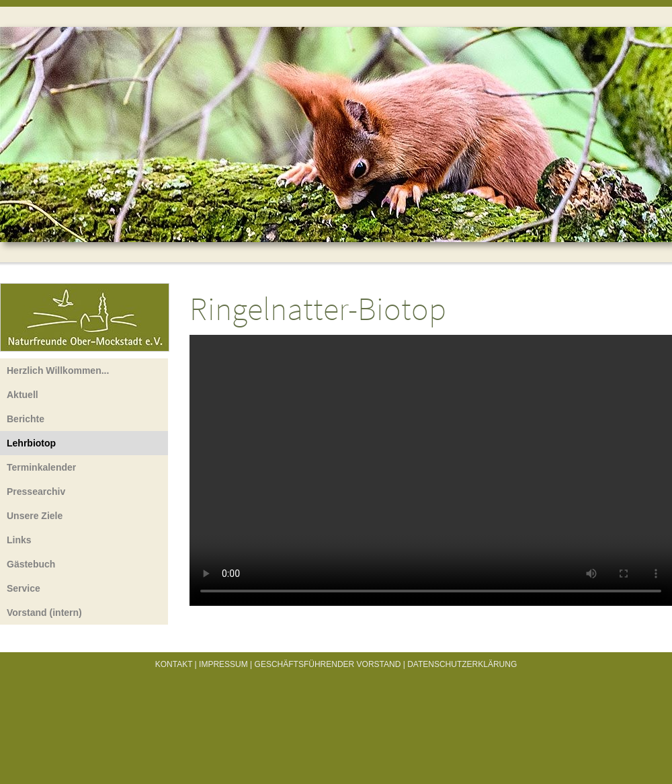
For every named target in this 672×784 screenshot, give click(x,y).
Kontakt (174, 664)
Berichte (26, 419)
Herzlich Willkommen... (58, 370)
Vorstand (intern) (44, 613)
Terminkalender (41, 467)
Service (24, 588)
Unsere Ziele (35, 516)
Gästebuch (31, 564)
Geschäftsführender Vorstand (328, 664)
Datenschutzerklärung (462, 664)
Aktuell (23, 395)
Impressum (223, 664)
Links (19, 540)
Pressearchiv (36, 492)
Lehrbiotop (31, 443)
